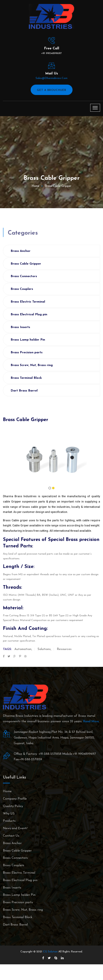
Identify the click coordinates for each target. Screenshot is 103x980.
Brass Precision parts (27, 353)
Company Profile (15, 799)
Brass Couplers (22, 289)
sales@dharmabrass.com (51, 78)
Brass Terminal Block (26, 378)
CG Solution (50, 952)
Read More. (91, 721)
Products (9, 821)
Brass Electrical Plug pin (29, 315)
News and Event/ (15, 828)
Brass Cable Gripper (58, 186)
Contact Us (11, 836)
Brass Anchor (21, 251)
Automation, (23, 649)
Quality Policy (13, 806)
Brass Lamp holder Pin (28, 340)
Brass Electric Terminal (28, 302)
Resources (64, 649)
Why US (9, 814)
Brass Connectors (24, 276)
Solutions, (44, 649)
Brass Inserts (20, 327)
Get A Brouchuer (52, 90)
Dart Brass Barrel (24, 391)
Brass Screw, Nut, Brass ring (32, 365)
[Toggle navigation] (95, 108)
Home (35, 186)
